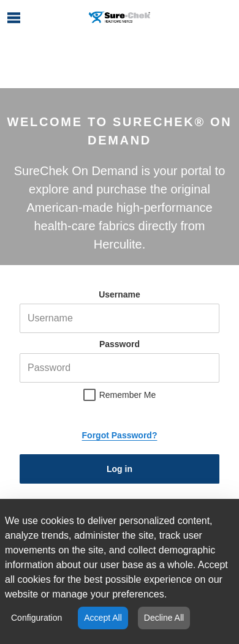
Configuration (36, 618)
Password (120, 344)
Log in (120, 469)
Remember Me (128, 395)
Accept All (103, 618)
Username (120, 294)
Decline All (164, 618)
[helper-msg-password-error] (120, 368)
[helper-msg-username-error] (120, 318)
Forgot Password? (120, 435)
